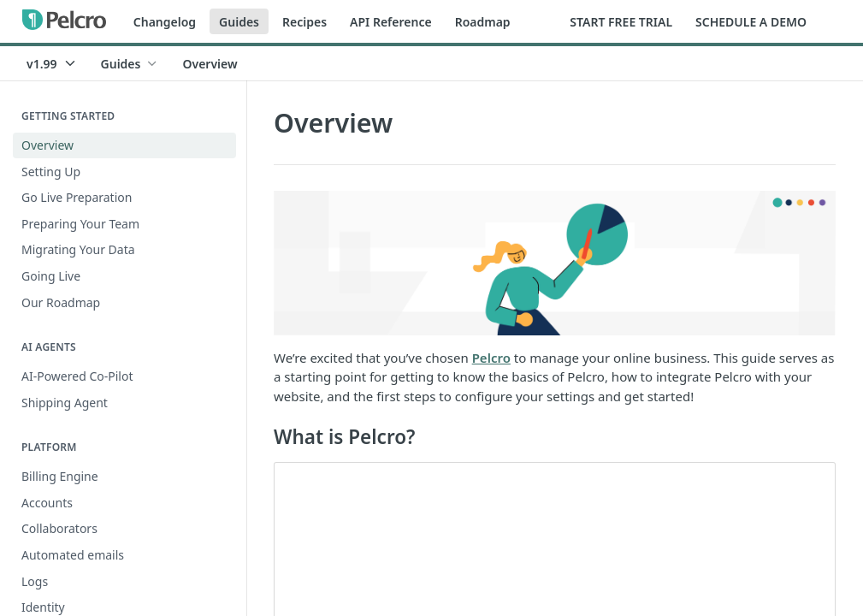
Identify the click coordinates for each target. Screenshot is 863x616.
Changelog (165, 22)
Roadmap (483, 22)
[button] (555, 263)
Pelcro (491, 358)
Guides (239, 22)
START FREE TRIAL (621, 22)
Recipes (304, 22)
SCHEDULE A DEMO (751, 22)
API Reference (391, 22)
